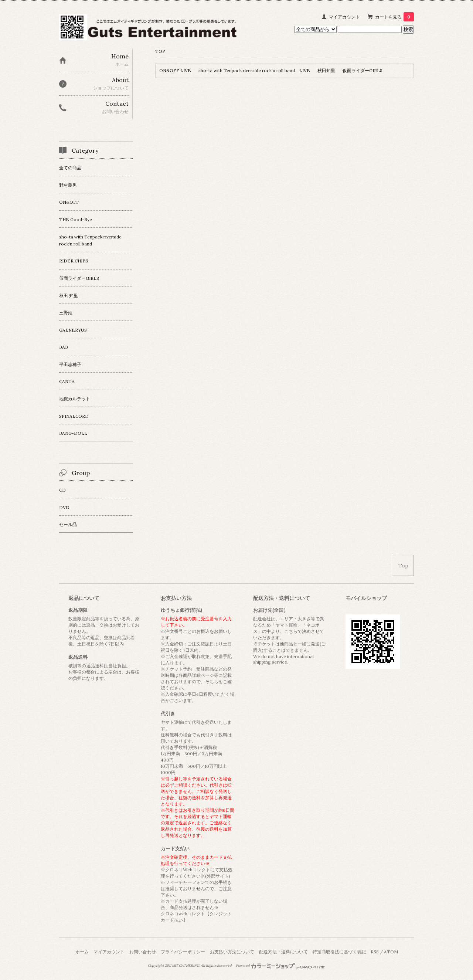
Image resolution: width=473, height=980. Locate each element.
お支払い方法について (232, 952)
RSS (375, 952)
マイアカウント (344, 17)
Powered (281, 966)
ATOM (391, 952)
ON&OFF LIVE (175, 70)
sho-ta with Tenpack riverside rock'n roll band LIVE (254, 70)
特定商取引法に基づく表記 (339, 952)
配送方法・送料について (283, 952)
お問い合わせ (143, 952)
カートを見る (394, 17)
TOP (160, 51)
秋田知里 (326, 70)
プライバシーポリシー (183, 952)
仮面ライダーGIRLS (363, 70)
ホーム (82, 952)
